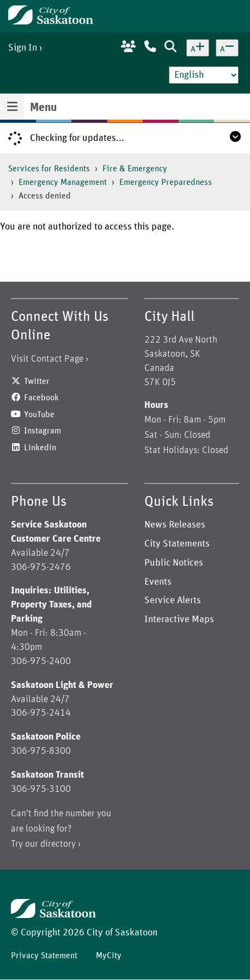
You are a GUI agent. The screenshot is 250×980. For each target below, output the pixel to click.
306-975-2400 (41, 661)
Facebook (41, 398)
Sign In (23, 48)
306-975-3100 (41, 789)
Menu (43, 108)
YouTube (39, 414)
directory (58, 844)
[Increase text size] (198, 48)
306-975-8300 (41, 751)
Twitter (37, 381)
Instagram (42, 431)
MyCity (109, 956)
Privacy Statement (44, 956)
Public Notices (174, 563)
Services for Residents (49, 169)
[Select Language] (204, 75)
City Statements (177, 544)
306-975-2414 (41, 713)
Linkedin (40, 448)
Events (158, 582)
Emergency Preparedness (166, 182)
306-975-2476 (41, 567)
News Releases (175, 525)
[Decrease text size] (227, 48)
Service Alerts (173, 600)
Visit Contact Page (47, 359)
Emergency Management (63, 182)
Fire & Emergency (135, 169)
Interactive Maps (179, 619)
